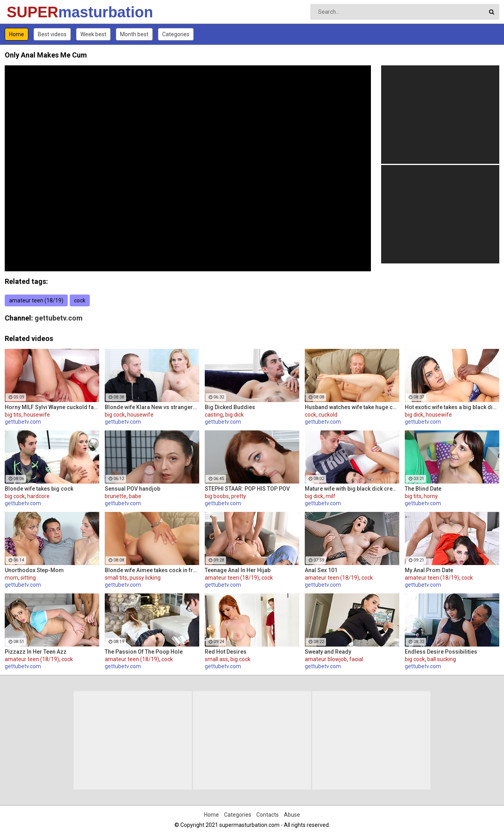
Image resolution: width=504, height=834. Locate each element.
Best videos (52, 34)
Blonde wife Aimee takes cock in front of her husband (152, 570)
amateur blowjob (326, 659)
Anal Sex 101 (321, 570)
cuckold (328, 415)
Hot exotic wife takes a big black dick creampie (452, 407)
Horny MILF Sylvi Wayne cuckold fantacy (52, 407)
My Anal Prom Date (429, 570)
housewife (37, 415)
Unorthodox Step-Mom (34, 570)
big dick (234, 415)
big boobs (217, 496)
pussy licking (145, 578)
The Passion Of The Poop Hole (144, 652)
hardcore (38, 496)
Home (17, 34)
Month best (134, 34)
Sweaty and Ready (328, 652)
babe (135, 496)
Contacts (268, 815)
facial (356, 659)
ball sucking (442, 659)
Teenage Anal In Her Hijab (238, 570)
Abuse (292, 815)
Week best (93, 34)
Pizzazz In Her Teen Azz (36, 652)
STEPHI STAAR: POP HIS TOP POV (247, 489)
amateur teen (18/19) (36, 300)
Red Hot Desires (226, 652)
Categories (176, 34)
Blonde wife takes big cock (39, 489)
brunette (116, 496)
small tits (116, 578)
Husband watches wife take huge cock (352, 407)
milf (331, 496)
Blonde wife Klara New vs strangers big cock (152, 407)
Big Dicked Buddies (230, 407)
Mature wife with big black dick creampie (352, 489)
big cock (115, 415)
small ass (216, 659)
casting (214, 415)
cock (80, 300)
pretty (239, 496)
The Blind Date (423, 489)
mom (11, 578)
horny (431, 496)
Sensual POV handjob (132, 489)
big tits (13, 415)
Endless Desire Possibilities (441, 652)
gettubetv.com (59, 318)
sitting (28, 578)
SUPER (27, 12)
